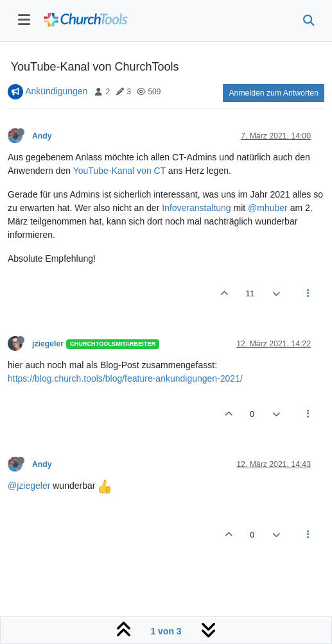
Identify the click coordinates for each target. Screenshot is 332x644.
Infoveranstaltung (196, 208)
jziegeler (48, 344)
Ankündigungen (56, 91)
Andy (42, 136)
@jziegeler (29, 486)
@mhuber (268, 208)
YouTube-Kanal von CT (119, 171)
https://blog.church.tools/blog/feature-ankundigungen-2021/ (125, 378)
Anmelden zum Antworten (274, 93)
